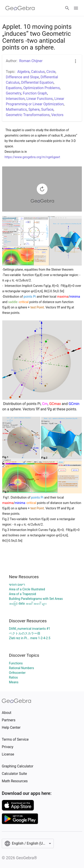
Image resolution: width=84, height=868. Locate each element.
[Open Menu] (76, 8)
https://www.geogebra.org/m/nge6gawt (32, 157)
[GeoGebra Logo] (20, 8)
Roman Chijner (31, 61)
